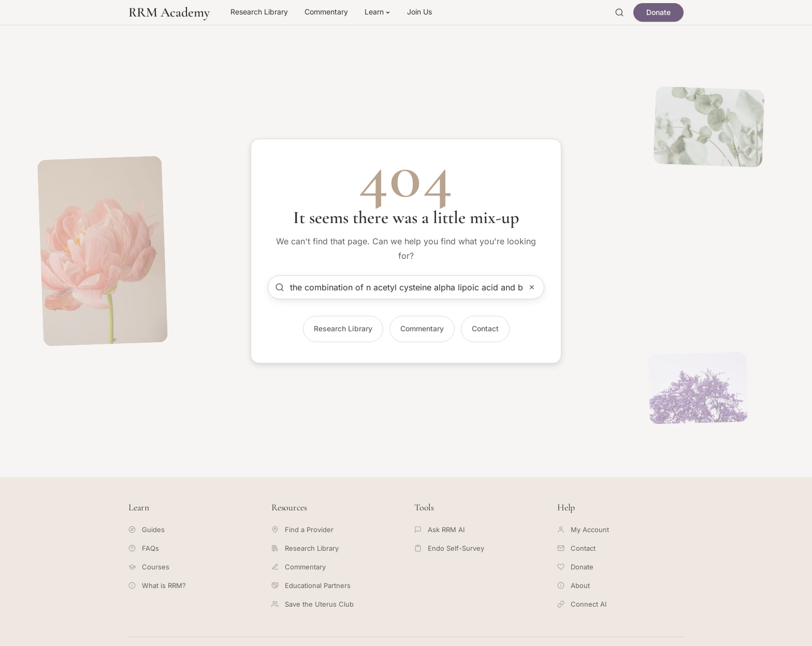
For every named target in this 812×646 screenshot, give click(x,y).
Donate (658, 12)
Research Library (259, 12)
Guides (147, 530)
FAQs (144, 548)
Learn (378, 12)
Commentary (326, 12)
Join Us (419, 12)
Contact (485, 328)
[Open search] (619, 12)
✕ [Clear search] (532, 287)
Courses (149, 567)
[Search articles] (406, 287)
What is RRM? (157, 585)
